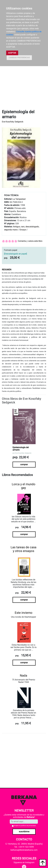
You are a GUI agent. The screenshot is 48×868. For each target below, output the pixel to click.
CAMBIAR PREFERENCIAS (19, 58)
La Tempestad (19, 199)
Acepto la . (25, 826)
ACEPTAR (12, 53)
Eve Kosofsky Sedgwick (13, 122)
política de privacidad (28, 826)
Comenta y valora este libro (30, 241)
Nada (23, 676)
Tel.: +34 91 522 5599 (24, 847)
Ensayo (23, 230)
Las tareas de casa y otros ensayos (23, 549)
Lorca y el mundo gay (24, 486)
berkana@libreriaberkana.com (24, 850)
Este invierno (24, 613)
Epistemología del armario (21, 449)
